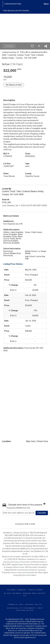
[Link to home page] (1, 4)
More (46, 4)
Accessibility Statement (21, 608)
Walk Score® (30, 524)
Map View (31, 441)
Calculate (42, 513)
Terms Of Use (15, 605)
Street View (43, 441)
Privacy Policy (34, 605)
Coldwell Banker (17, 590)
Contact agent (9, 46)
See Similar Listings (14, 85)
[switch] (32, 46)
